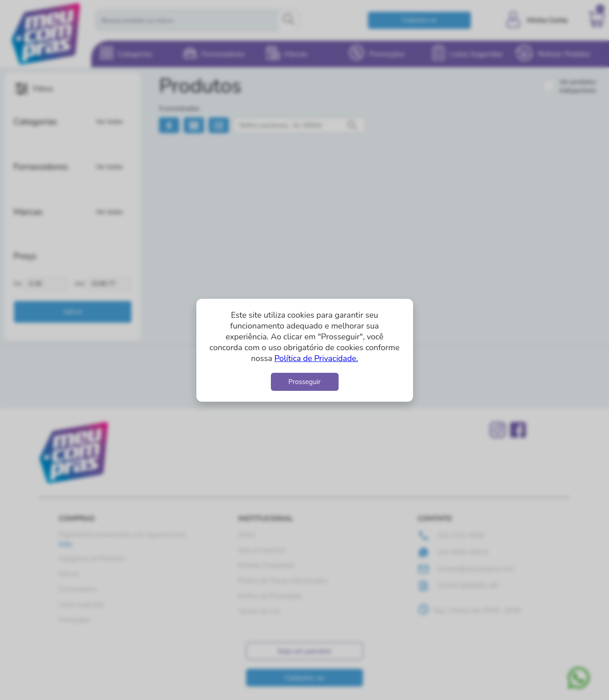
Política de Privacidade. (316, 358)
